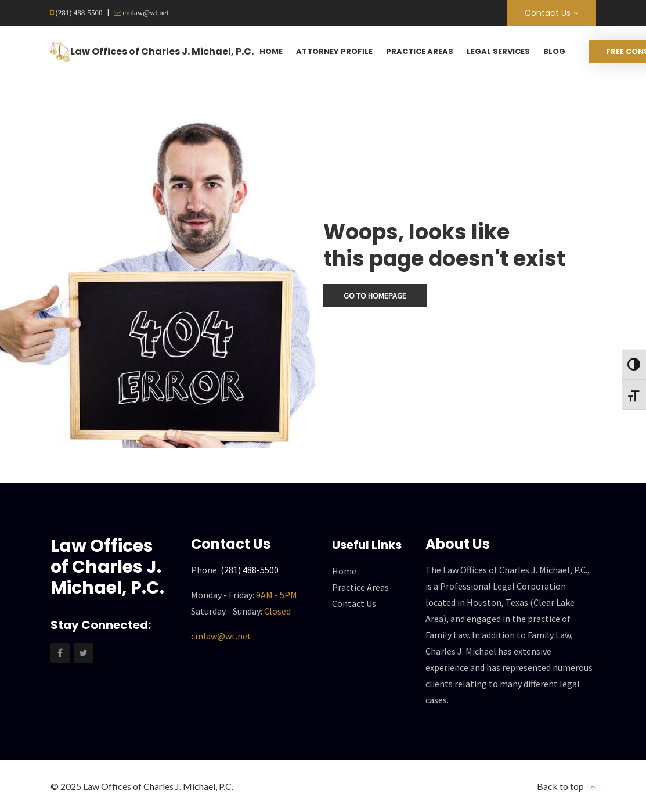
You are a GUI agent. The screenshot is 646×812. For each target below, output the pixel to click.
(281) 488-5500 (78, 12)
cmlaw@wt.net (145, 12)
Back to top (560, 786)
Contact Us (548, 13)
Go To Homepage (375, 296)
